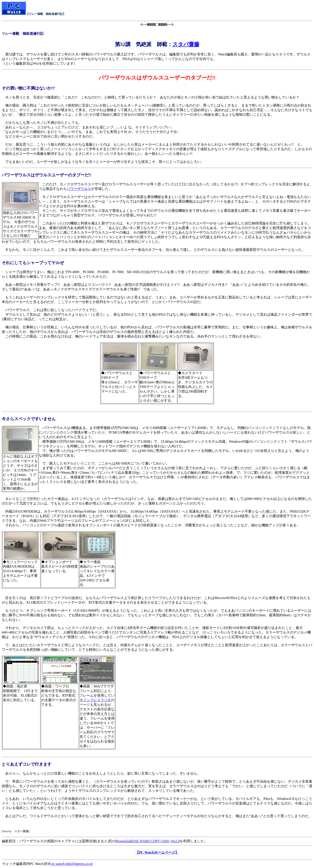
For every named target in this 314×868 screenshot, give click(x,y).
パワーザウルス (79, 189)
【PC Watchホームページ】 (157, 852)
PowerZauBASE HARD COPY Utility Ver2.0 (148, 841)
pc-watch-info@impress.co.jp (72, 864)
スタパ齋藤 (186, 44)
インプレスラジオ (97, 700)
